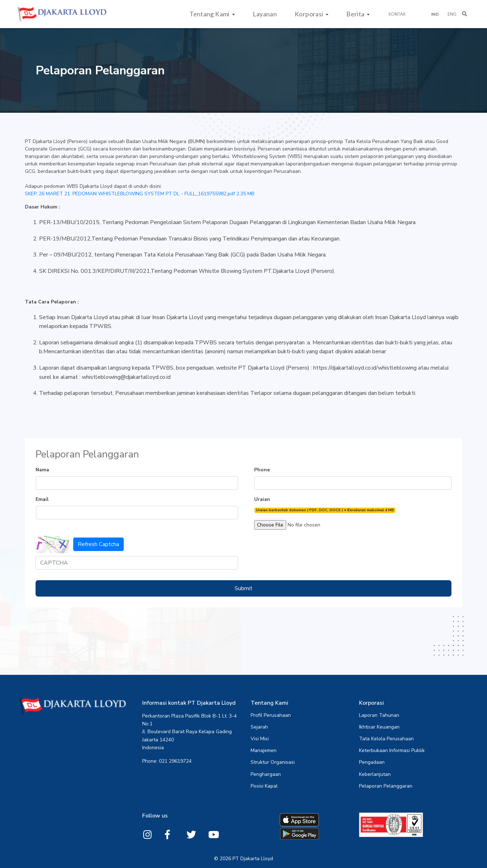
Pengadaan (372, 762)
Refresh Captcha (98, 544)
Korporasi (310, 14)
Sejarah (259, 727)
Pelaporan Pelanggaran (386, 786)
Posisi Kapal (264, 786)
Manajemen (264, 751)
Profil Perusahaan (271, 715)
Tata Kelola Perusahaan (386, 739)
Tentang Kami (210, 14)
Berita (356, 14)
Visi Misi (260, 739)
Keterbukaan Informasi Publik (392, 751)
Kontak (397, 14)
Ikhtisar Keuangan (379, 727)
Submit (243, 588)
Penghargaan (266, 774)
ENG (452, 14)
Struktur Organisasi (273, 762)
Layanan (265, 14)
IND (435, 14)
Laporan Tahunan (379, 715)
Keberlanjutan (375, 774)
